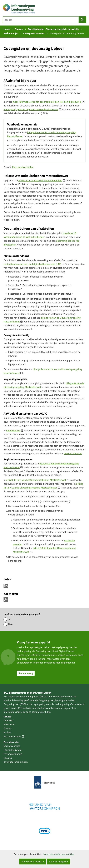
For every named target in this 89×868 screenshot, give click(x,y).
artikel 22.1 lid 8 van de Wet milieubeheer (42, 180)
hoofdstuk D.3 (15, 431)
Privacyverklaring (13, 754)
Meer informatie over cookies (59, 854)
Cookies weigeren (58, 862)
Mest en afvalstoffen (23, 167)
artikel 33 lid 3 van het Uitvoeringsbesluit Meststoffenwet (38, 480)
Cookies (8, 758)
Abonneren (9, 724)
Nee (10, 624)
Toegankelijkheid (13, 750)
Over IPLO (45, 712)
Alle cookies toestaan (33, 862)
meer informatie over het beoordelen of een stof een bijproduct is (49, 102)
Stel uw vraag (26, 673)
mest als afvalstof (73, 453)
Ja (9, 619)
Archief (7, 732)
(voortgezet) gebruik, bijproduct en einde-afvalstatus (33, 109)
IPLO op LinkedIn (14, 737)
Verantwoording (12, 746)
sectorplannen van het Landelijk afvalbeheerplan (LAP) (34, 264)
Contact (8, 728)
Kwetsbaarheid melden (16, 762)
